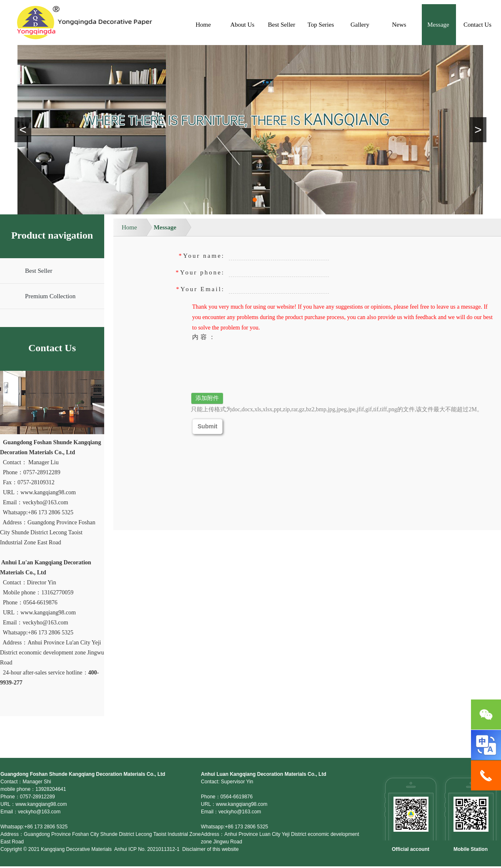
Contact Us (477, 25)
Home (203, 25)
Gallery (360, 25)
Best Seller (282, 25)
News (399, 25)
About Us (243, 25)
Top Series (321, 25)
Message (438, 25)
